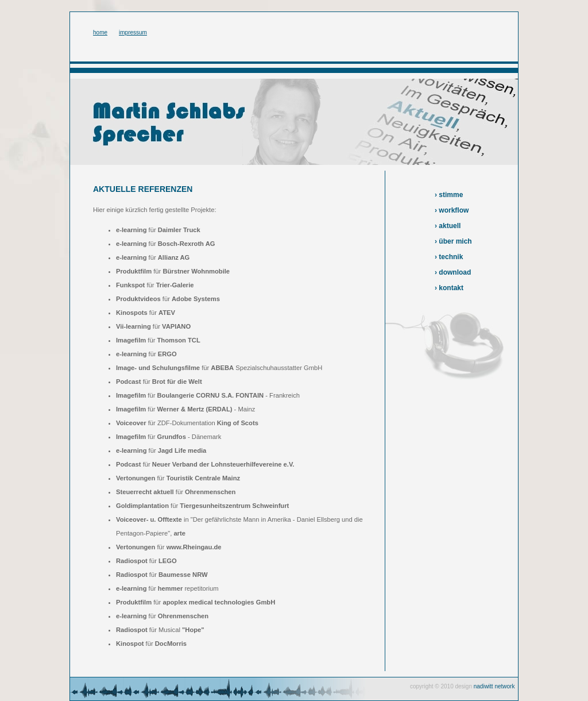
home (100, 32)
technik (451, 257)
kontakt (451, 288)
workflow (454, 210)
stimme (451, 195)
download (455, 272)
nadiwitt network (494, 686)
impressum (133, 32)
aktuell (450, 226)
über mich (455, 241)
